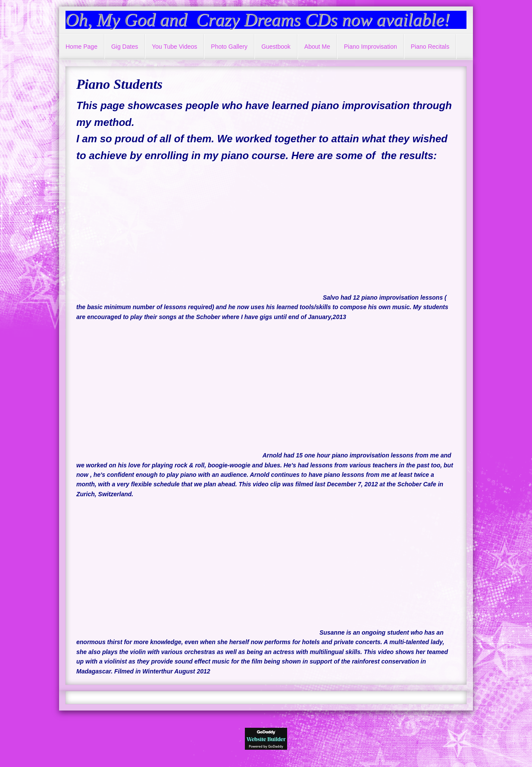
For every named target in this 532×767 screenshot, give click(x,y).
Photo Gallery (229, 47)
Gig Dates (125, 47)
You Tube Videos (174, 47)
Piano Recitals (430, 47)
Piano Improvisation (371, 47)
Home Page (81, 47)
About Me (317, 47)
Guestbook (276, 47)
